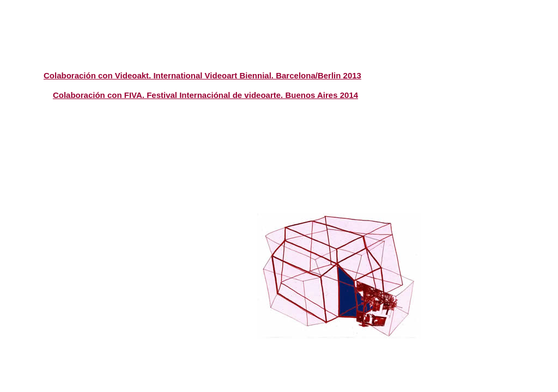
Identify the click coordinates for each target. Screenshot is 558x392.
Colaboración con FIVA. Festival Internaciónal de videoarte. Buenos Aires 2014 (205, 95)
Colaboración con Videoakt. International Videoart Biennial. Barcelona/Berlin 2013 (202, 75)
